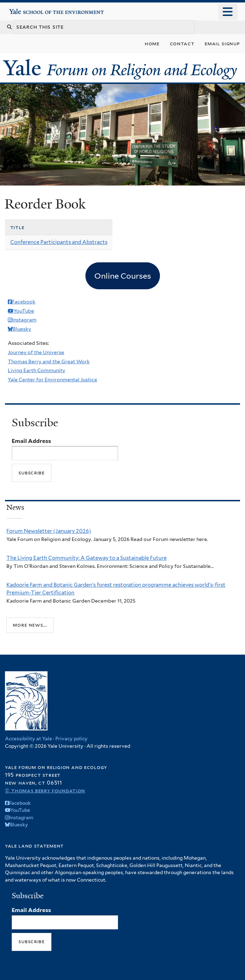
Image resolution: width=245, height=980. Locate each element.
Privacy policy (71, 739)
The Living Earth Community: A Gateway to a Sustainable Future (87, 558)
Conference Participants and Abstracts (59, 242)
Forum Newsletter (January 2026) (49, 531)
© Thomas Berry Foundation (45, 790)
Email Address (31, 441)
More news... (30, 625)
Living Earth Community (37, 370)
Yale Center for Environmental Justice (52, 380)
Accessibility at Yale (29, 739)
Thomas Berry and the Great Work (49, 361)
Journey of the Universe (36, 352)
